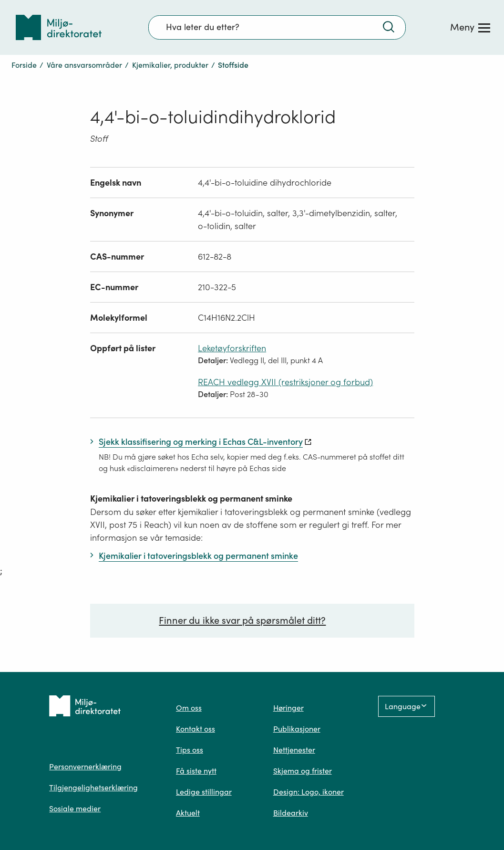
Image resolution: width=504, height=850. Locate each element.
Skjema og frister (303, 771)
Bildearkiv (291, 813)
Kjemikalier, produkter (170, 65)
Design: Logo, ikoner (309, 792)
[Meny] (470, 27)
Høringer (288, 708)
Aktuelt (188, 813)
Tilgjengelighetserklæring (93, 787)
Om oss (189, 708)
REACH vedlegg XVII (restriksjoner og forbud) (285, 382)
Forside (24, 65)
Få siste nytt (196, 771)
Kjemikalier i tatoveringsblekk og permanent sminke (191, 498)
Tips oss (190, 750)
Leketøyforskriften (232, 348)
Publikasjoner (297, 729)
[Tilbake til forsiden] (59, 27)
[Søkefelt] (277, 27)
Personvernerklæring (85, 766)
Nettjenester (294, 750)
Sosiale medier (75, 808)
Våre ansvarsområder (84, 65)
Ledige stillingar (204, 792)
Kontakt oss (195, 729)
